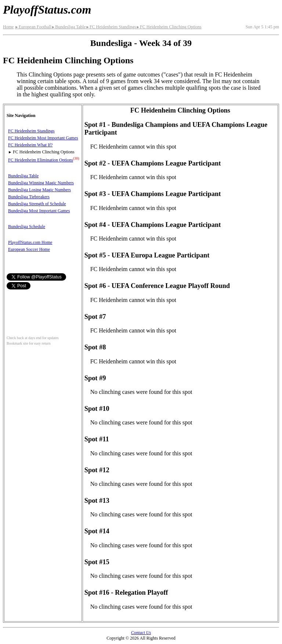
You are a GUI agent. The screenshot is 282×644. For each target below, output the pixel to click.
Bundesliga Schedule (27, 227)
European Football (33, 27)
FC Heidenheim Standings (111, 27)
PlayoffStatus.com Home (30, 242)
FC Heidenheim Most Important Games (43, 138)
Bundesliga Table (69, 27)
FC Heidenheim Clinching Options (169, 27)
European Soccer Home (29, 249)
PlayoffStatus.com (47, 10)
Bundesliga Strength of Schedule (37, 204)
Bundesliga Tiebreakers (29, 197)
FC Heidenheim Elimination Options (41, 160)
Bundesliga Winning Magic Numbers (41, 183)
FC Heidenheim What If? (30, 145)
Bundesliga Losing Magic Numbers (39, 190)
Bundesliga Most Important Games (39, 211)
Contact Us (141, 633)
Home (8, 27)
